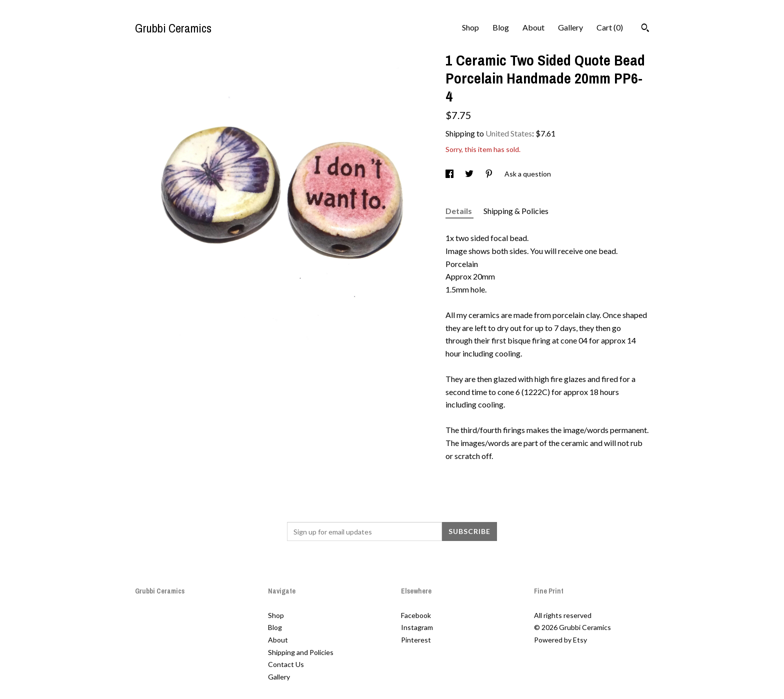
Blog (501, 27)
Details (459, 211)
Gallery (570, 27)
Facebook (416, 615)
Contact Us (286, 664)
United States (509, 133)
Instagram (417, 627)
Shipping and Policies (301, 652)
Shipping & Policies (516, 211)
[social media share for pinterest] (490, 174)
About (533, 27)
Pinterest (416, 640)
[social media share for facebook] (450, 174)
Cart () (610, 27)
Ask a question (528, 174)
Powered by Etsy (560, 640)
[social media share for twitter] (470, 174)
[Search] (645, 29)
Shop (470, 27)
